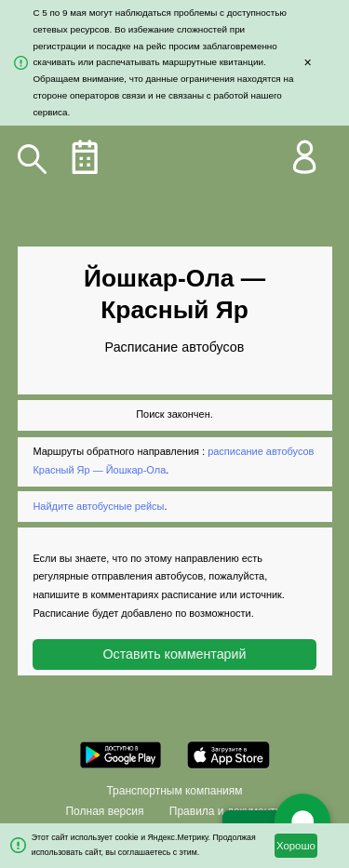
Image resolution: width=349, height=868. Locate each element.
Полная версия (104, 811)
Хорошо (296, 846)
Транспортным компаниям (174, 791)
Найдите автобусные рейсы (98, 506)
